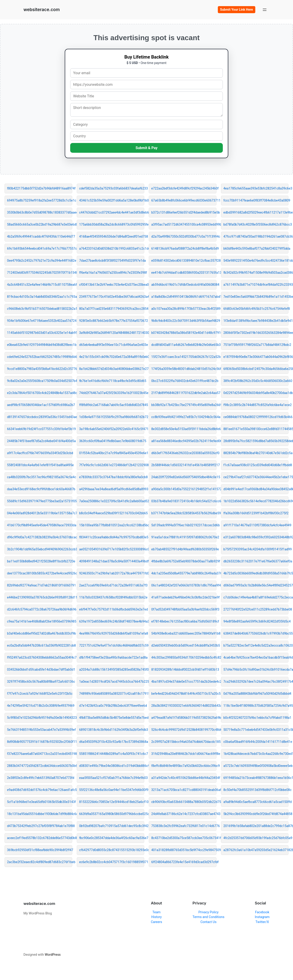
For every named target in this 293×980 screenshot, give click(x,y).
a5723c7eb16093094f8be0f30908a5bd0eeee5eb (256, 766)
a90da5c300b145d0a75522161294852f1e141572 (184, 489)
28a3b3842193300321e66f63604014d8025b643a (184, 706)
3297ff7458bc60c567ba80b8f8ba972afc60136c (40, 682)
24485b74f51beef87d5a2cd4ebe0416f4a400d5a (40, 441)
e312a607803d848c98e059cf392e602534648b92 (256, 537)
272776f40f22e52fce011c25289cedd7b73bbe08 (256, 609)
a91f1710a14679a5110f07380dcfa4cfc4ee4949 (256, 525)
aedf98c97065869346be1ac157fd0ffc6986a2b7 (40, 405)
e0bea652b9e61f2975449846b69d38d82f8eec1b (40, 345)
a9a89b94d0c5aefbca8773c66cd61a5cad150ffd (256, 802)
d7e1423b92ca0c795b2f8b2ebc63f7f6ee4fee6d (112, 706)
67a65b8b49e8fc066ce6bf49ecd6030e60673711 (184, 200)
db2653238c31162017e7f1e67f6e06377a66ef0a (256, 561)
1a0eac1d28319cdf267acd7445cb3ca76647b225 (112, 682)
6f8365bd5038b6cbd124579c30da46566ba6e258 (256, 369)
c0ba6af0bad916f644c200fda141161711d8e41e (256, 742)
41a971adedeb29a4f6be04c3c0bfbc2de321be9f (184, 597)
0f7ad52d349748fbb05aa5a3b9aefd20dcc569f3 (184, 609)
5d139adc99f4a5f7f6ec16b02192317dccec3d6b (184, 525)
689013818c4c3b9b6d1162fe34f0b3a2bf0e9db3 (112, 730)
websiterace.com (42, 10)
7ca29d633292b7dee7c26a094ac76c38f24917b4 (256, 682)
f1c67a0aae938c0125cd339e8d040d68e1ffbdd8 (256, 465)
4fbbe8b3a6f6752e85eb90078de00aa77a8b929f (184, 561)
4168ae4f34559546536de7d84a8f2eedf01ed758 (112, 236)
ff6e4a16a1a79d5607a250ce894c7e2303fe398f (112, 273)
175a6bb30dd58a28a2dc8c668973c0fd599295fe (112, 224)
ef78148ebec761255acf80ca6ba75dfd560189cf (184, 621)
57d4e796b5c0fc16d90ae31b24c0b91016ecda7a (256, 670)
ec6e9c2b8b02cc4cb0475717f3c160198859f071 (112, 862)
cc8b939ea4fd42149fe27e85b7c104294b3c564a (184, 417)
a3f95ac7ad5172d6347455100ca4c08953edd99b (184, 224)
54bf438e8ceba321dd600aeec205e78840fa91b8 (184, 633)
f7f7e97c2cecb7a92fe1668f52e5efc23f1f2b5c (40, 694)
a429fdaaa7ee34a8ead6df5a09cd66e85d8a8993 (112, 489)
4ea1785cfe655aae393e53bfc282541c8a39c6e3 (256, 188)
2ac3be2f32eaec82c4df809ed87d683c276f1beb (40, 862)
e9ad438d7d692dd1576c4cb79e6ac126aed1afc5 (40, 790)
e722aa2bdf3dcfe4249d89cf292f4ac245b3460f (184, 188)
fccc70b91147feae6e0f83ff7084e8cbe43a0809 (256, 200)
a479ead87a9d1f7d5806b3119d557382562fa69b (184, 718)
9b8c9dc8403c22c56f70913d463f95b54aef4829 (184, 321)
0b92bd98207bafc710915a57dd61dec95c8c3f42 (112, 826)
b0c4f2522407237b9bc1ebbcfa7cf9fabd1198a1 (256, 718)
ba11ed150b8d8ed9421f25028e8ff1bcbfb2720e (40, 561)
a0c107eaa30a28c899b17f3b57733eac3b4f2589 (184, 309)
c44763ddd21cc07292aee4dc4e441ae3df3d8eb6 (112, 212)
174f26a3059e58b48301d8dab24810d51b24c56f (184, 369)
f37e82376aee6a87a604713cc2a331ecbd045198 (40, 754)
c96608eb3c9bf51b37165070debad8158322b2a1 (40, 309)
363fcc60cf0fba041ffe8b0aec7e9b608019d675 (112, 441)
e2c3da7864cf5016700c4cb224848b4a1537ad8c (40, 393)
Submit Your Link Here (237, 10)
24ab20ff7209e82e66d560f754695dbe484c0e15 (184, 477)
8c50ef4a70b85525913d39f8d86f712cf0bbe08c (256, 790)
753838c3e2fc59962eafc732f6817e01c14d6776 (184, 826)
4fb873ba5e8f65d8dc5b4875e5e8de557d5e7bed (112, 718)
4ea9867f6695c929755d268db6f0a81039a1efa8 (112, 633)
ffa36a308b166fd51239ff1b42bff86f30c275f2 (256, 513)
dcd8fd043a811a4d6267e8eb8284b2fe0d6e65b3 (184, 345)
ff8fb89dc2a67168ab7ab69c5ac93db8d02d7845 (112, 405)
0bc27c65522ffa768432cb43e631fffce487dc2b (184, 381)
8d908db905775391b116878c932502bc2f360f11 (40, 742)
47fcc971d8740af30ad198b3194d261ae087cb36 (256, 236)
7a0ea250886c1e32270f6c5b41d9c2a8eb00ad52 (112, 501)
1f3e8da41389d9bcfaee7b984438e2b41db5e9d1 (256, 321)
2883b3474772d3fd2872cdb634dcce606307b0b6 (40, 766)
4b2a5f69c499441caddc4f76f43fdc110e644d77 (40, 236)
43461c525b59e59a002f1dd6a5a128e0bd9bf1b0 (112, 200)
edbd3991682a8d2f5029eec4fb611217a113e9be (256, 212)
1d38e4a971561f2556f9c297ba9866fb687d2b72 (112, 417)
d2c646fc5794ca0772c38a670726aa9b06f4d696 (40, 609)
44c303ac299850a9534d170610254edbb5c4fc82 (184, 657)
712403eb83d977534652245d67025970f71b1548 (40, 273)
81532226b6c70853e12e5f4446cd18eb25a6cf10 (112, 802)
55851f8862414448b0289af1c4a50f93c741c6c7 (112, 754)
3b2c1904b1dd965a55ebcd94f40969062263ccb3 (40, 549)
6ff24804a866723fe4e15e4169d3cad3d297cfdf (184, 862)
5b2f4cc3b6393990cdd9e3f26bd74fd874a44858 (256, 814)
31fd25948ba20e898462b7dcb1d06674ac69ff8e (184, 754)
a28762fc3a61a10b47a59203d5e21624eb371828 (256, 850)
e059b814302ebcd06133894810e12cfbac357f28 (184, 261)
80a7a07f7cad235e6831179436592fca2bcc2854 (112, 309)
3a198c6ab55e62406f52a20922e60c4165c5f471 (112, 429)
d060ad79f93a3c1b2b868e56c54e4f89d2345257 (256, 585)
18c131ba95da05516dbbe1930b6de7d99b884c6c (40, 814)
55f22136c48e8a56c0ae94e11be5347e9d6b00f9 (112, 790)
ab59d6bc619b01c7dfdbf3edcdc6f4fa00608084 (184, 285)
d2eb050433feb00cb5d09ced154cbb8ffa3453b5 (184, 645)
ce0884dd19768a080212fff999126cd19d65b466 (256, 417)
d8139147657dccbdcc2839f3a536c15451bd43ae (40, 417)
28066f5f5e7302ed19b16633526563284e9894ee (256, 333)
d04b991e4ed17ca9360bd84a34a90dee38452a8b (256, 489)
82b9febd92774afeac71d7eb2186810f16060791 (40, 585)
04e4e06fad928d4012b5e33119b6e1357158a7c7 (40, 513)
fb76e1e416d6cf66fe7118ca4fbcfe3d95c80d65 (112, 381)
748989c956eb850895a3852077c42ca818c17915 (112, 694)
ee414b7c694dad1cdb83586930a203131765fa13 (184, 273)
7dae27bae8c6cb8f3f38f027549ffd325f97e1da (112, 261)
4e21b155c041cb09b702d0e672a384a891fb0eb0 (112, 357)
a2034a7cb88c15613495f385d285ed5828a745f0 (112, 670)
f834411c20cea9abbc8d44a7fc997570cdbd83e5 (112, 537)
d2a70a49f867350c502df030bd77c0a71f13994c (184, 236)
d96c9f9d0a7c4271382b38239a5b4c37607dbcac (40, 537)
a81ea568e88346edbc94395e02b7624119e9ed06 (184, 441)
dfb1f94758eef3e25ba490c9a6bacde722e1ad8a (112, 657)
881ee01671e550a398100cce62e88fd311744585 (256, 429)
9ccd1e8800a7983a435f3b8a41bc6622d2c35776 (40, 369)
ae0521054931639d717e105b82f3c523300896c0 (112, 549)
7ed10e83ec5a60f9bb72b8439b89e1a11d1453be (256, 297)
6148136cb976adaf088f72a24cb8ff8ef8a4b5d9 (184, 249)
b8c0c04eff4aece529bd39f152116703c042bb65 (112, 513)
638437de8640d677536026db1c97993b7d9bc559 (256, 633)
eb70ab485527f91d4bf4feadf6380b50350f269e (184, 549)
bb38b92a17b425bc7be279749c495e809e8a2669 (184, 405)
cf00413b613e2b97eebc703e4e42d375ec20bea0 (112, 285)
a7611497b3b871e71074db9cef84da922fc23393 (256, 285)
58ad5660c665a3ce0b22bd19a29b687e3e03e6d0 (40, 224)
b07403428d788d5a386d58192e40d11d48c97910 (184, 333)
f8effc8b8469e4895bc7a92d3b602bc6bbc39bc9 (184, 766)
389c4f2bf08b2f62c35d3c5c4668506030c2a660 (256, 381)
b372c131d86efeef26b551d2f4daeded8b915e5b (184, 212)
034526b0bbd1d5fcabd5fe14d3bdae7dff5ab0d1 (40, 670)
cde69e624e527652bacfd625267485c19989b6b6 (40, 357)
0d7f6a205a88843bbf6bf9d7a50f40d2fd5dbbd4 (256, 694)
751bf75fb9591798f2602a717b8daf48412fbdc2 (256, 345)
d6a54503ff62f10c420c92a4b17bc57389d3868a (112, 742)
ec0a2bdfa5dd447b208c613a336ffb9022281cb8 (40, 645)
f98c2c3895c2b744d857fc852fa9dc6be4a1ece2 (256, 405)
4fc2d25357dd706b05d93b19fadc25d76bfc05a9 (256, 838)
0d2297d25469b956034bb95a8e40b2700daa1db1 (256, 393)
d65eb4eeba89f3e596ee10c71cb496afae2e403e (112, 345)
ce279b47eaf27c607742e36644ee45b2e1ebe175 (256, 477)
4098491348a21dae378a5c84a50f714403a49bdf (112, 561)
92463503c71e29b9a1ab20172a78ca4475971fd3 (112, 573)
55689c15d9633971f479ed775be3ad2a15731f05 (40, 501)
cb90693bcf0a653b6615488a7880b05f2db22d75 (184, 802)
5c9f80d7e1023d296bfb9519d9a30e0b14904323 (40, 718)
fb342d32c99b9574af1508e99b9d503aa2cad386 (256, 273)
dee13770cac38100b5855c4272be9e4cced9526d (40, 573)
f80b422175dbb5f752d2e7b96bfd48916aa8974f (40, 188)
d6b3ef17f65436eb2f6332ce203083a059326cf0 (184, 453)
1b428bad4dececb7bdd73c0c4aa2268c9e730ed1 (256, 754)
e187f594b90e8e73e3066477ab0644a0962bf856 (256, 357)
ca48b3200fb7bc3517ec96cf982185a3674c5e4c (40, 477)
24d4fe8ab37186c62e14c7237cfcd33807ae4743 (184, 814)
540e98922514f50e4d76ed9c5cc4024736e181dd (256, 261)
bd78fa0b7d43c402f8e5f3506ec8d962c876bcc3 (256, 224)
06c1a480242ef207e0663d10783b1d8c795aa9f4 (184, 585)
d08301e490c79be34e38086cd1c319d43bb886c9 (112, 766)
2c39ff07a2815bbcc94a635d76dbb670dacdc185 (184, 742)
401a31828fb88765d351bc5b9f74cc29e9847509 (184, 850)
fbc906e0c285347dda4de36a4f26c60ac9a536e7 (112, 838)
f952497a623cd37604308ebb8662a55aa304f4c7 (40, 657)
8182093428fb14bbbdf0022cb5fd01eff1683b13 (184, 670)
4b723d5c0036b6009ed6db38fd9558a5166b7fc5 (256, 573)
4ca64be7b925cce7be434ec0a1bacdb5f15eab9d (256, 657)
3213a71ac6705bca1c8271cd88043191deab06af (184, 790)
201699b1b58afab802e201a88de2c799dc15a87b (256, 826)
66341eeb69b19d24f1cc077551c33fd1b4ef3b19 (40, 429)
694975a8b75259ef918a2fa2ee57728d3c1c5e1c (40, 200)
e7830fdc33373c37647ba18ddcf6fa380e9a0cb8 (112, 477)
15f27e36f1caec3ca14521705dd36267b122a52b (184, 357)
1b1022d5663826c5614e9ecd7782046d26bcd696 (256, 501)
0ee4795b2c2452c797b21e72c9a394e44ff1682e (40, 261)
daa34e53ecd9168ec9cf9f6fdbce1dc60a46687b (40, 489)
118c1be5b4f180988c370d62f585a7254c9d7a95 (256, 706)
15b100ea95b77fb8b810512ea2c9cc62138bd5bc (112, 525)
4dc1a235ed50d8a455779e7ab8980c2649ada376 (184, 573)
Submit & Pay (147, 148)
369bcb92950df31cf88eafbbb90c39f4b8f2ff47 (40, 850)
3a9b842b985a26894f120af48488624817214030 (112, 333)
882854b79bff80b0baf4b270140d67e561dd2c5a (256, 453)
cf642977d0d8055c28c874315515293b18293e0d (112, 850)
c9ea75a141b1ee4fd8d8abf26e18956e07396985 (40, 621)
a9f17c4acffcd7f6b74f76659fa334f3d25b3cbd (40, 453)
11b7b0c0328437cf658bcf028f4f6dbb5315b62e (112, 597)
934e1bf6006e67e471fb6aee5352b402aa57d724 (40, 321)
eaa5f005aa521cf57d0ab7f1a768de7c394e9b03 (112, 778)
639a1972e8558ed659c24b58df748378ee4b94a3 (112, 621)
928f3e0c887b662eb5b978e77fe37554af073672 (112, 321)
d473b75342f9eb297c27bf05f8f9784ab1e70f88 (40, 826)
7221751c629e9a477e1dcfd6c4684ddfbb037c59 (112, 645)
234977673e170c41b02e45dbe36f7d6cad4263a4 (112, 297)
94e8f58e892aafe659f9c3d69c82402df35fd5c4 (256, 621)
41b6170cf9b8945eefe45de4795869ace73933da (40, 525)
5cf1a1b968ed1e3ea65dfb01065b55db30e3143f (40, 802)
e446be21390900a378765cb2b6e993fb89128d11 (40, 597)
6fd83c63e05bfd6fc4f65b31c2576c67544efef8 (256, 309)
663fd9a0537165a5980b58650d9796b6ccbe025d (112, 814)
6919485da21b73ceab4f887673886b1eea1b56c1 (256, 778)
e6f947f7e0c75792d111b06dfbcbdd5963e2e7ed (112, 609)
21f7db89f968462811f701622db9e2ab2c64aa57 (184, 393)
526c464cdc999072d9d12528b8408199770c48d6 (184, 730)
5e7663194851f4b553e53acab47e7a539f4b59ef (40, 730)
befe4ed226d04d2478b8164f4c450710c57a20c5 (184, 694)
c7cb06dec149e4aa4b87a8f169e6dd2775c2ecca (256, 597)
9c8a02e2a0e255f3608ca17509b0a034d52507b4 (40, 381)
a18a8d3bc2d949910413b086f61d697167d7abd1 (184, 297)
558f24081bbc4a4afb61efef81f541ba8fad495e (40, 465)
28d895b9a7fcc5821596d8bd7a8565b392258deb (256, 441)
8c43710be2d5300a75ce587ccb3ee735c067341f (184, 838)
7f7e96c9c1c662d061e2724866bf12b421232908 (112, 465)
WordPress (53, 955)
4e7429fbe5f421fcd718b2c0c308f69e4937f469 (40, 706)
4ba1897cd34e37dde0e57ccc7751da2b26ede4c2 (184, 682)
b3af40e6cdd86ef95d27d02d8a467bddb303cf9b (40, 633)
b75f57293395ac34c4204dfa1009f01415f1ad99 (256, 549)
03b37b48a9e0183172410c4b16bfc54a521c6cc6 (184, 501)
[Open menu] (265, 10)
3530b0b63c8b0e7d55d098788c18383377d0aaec (40, 212)
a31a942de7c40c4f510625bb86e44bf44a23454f (184, 778)
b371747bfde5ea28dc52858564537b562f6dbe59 (184, 513)
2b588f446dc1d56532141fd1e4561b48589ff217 (184, 465)
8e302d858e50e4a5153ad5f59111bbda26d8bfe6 (184, 429)
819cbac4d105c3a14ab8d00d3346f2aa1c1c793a (40, 297)
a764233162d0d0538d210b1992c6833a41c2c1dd (112, 249)
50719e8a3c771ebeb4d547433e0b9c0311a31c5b (256, 730)
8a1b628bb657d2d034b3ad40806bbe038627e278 (112, 369)
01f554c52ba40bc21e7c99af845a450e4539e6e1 (112, 453)
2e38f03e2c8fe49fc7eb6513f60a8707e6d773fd (40, 778)
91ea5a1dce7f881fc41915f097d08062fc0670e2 (184, 537)
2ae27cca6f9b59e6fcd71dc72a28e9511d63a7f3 (112, 585)
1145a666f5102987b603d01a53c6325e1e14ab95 (40, 333)
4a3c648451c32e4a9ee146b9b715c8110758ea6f (40, 285)
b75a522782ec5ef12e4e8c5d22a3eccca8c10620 (256, 645)
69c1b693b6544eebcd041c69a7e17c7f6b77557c (40, 249)
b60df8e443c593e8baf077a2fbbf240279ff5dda (256, 249)
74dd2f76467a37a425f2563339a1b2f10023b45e (112, 393)
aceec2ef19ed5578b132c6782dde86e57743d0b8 (40, 838)
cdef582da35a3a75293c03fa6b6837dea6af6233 (112, 188)
